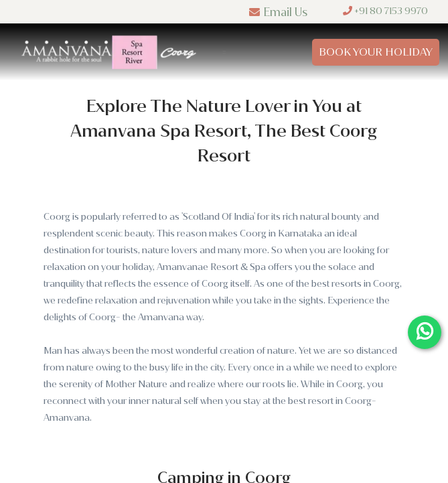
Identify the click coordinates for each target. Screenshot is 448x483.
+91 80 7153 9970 (385, 11)
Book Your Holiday (376, 52)
